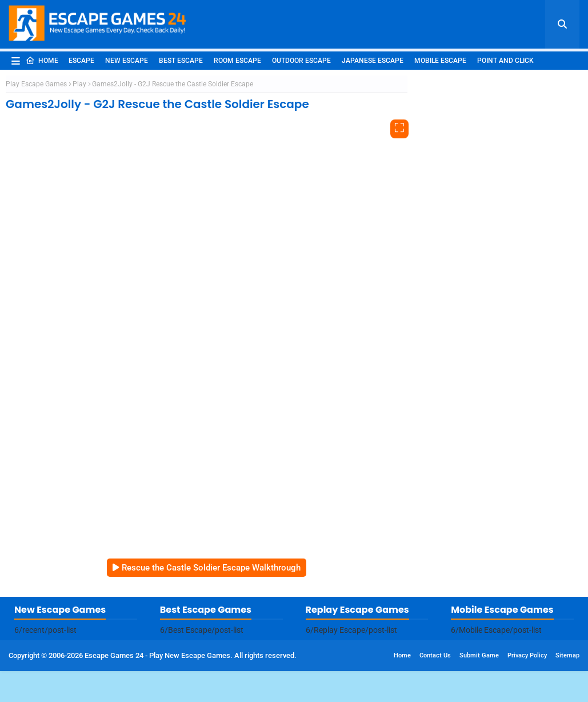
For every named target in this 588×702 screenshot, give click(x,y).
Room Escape (237, 61)
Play (79, 84)
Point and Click (505, 61)
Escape (81, 61)
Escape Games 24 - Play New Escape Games (157, 655)
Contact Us (435, 655)
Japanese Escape (373, 61)
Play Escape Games (36, 84)
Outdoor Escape (301, 61)
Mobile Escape (440, 61)
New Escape (127, 61)
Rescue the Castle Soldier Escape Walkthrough (211, 568)
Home (42, 61)
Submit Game (479, 655)
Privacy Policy (527, 655)
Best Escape (181, 61)
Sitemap (567, 655)
